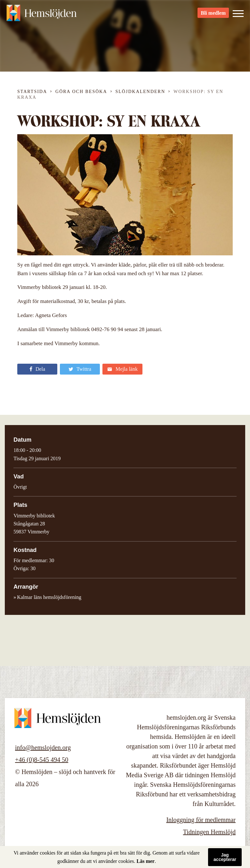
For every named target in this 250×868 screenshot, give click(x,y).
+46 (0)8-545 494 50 (42, 760)
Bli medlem (213, 16)
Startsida (32, 92)
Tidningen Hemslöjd (209, 832)
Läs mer (146, 861)
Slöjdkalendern (141, 92)
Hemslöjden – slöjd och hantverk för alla (42, 16)
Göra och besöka (81, 92)
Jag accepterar (225, 857)
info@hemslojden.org (43, 748)
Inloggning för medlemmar (201, 820)
